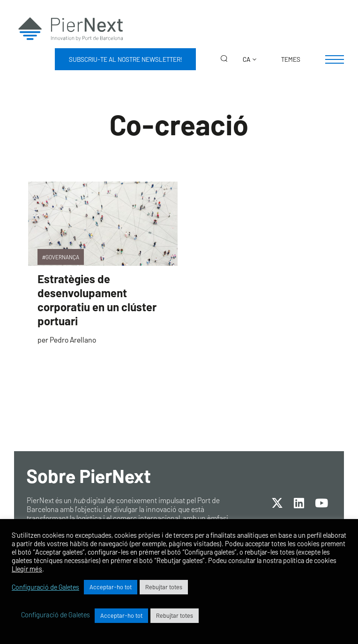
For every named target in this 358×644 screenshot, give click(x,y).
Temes (291, 59)
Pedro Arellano (73, 340)
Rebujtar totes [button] (164, 587)
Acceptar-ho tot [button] (111, 587)
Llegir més (27, 569)
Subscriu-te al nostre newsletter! (125, 59)
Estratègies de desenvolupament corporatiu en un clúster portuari (97, 300)
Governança (62, 257)
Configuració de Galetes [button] (45, 587)
